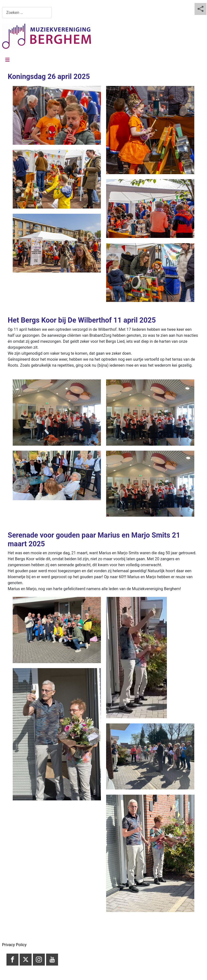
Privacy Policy (14, 945)
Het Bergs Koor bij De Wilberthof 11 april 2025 (82, 320)
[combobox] (27, 13)
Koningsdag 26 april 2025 (49, 76)
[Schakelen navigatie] (7, 60)
